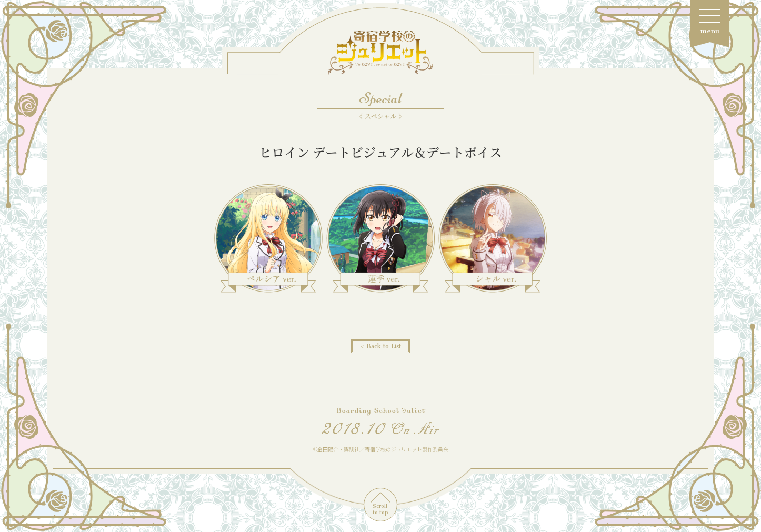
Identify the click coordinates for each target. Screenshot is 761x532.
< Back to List (380, 346)
